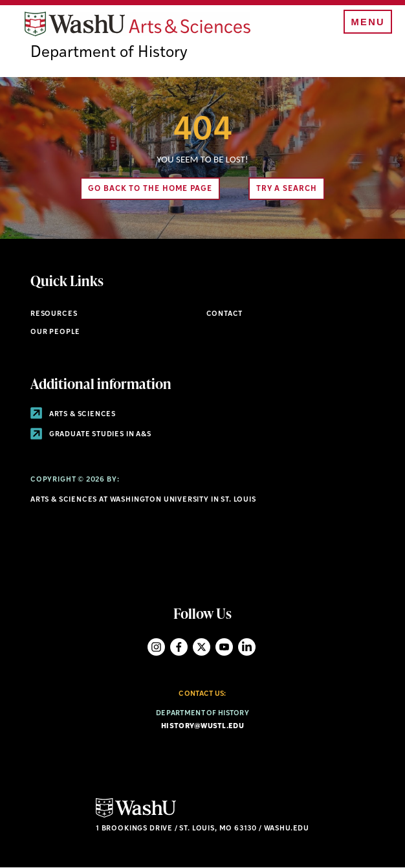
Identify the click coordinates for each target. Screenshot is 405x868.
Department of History (109, 53)
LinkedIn (247, 647)
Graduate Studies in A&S (91, 435)
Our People (55, 332)
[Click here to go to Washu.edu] (136, 816)
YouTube (224, 647)
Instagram (156, 647)
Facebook (179, 647)
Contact (225, 314)
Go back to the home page (150, 189)
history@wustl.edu (202, 727)
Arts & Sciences (73, 415)
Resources (54, 314)
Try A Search (287, 189)
